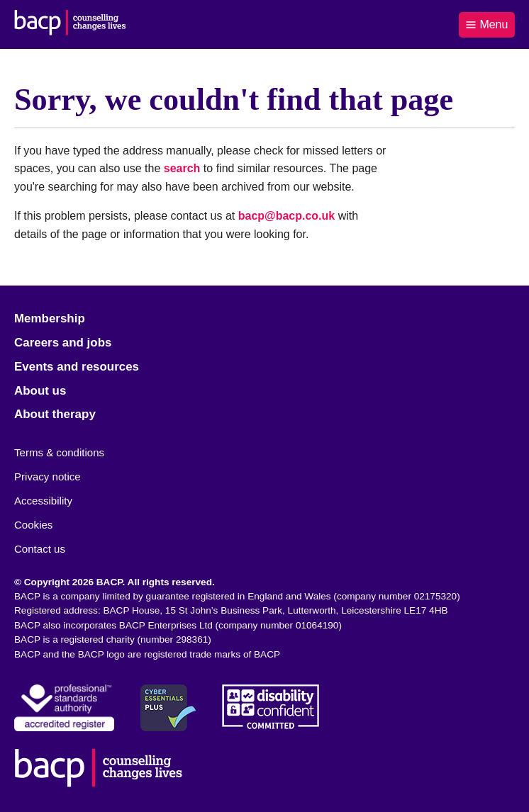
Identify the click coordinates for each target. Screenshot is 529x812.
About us (40, 391)
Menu (486, 24)
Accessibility (43, 501)
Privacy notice (48, 477)
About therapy (55, 414)
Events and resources (77, 367)
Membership (50, 318)
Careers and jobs (63, 343)
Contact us (40, 549)
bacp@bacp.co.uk (287, 216)
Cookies (33, 525)
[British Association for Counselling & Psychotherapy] (70, 24)
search (182, 168)
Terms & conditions (59, 452)
